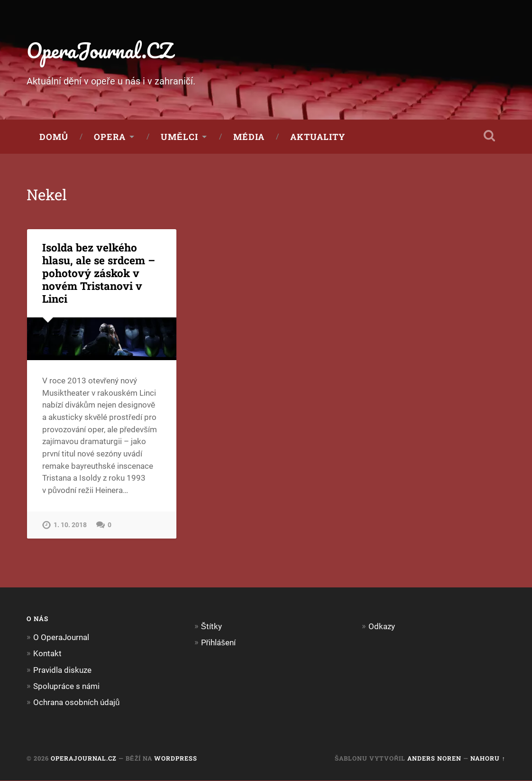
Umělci (179, 137)
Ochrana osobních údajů (77, 703)
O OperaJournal (61, 638)
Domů (54, 137)
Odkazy (382, 626)
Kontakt (47, 654)
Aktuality (318, 137)
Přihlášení (218, 642)
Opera (110, 137)
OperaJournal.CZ (101, 50)
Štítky (211, 626)
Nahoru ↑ (488, 759)
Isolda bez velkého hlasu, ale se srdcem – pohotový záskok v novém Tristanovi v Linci (99, 273)
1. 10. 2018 (70, 525)
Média (249, 137)
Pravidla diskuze (62, 670)
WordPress (176, 759)
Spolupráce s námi (66, 686)
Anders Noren (434, 759)
